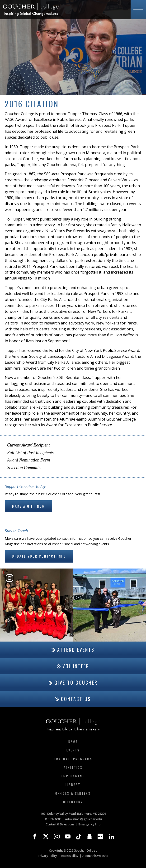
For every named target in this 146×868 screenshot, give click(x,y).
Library (73, 785)
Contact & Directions (60, 824)
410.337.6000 (53, 819)
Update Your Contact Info (39, 556)
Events (73, 750)
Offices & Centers (73, 793)
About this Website (95, 856)
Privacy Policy (47, 856)
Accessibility (70, 856)
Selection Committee (25, 468)
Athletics (73, 767)
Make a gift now (29, 506)
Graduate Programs (73, 759)
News (73, 741)
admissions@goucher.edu (83, 819)
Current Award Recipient (28, 445)
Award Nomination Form (28, 460)
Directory (73, 802)
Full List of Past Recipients (30, 453)
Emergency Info (89, 824)
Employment (73, 776)
